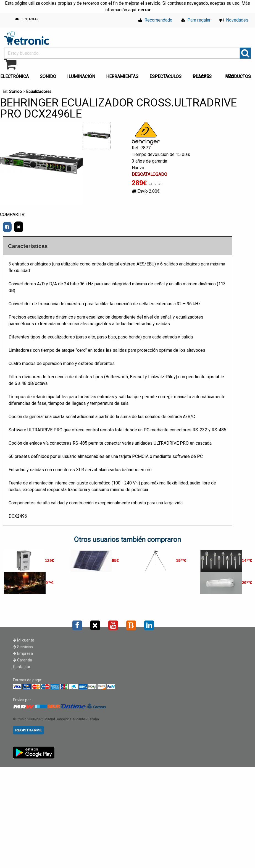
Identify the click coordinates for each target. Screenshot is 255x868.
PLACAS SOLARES (202, 76)
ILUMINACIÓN (81, 76)
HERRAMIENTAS (122, 76)
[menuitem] (49, 75)
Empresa (23, 653)
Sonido (15, 92)
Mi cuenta (24, 640)
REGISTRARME (28, 730)
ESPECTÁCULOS (165, 76)
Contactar (22, 667)
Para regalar (196, 20)
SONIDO (48, 76)
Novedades (234, 20)
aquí (132, 10)
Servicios (23, 647)
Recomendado (155, 20)
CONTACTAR (27, 19)
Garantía (23, 660)
